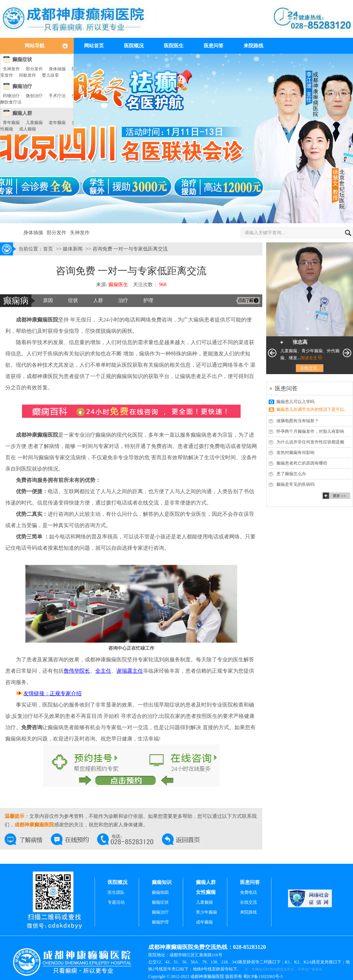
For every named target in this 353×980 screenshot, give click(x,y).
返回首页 (185, 839)
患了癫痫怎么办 (291, 474)
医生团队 (116, 892)
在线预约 (74, 839)
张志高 (300, 342)
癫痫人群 (22, 113)
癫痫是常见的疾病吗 (295, 484)
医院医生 (174, 46)
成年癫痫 (204, 922)
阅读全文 (309, 358)
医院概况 (134, 46)
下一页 (347, 353)
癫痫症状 (22, 60)
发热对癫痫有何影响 (295, 453)
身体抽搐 (57, 69)
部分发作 (34, 69)
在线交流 (28, 839)
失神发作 (11, 69)
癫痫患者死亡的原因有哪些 (302, 463)
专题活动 (116, 902)
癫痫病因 (160, 892)
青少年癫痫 (207, 912)
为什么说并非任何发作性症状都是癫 (310, 442)
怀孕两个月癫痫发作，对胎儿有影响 (310, 431)
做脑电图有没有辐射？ (298, 421)
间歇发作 (28, 75)
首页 (48, 249)
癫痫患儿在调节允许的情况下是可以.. (311, 409)
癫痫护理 (160, 922)
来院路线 (253, 46)
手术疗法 (57, 96)
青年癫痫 (11, 123)
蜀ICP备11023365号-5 (263, 976)
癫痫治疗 (22, 86)
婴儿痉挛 (50, 75)
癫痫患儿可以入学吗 (295, 402)
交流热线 (130, 839)
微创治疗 (34, 96)
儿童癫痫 (34, 123)
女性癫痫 (206, 892)
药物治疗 (11, 96)
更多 (336, 496)
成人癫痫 (28, 129)
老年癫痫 (57, 123)
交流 (248, 301)
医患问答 (214, 46)
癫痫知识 (162, 882)
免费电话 (249, 892)
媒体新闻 (73, 249)
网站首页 (94, 46)
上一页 (272, 353)
